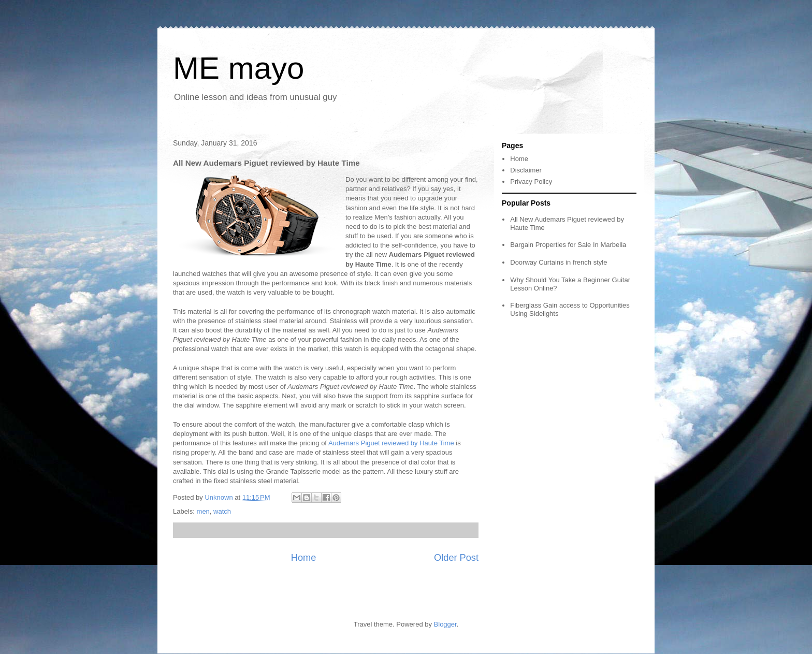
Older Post (456, 558)
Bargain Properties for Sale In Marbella (568, 245)
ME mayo (238, 68)
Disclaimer (526, 170)
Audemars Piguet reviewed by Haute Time (391, 443)
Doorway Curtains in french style (559, 262)
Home (304, 558)
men (203, 511)
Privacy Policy (531, 181)
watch (222, 511)
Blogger (445, 624)
